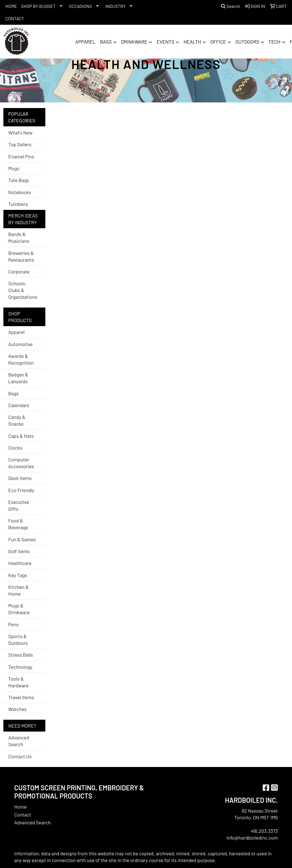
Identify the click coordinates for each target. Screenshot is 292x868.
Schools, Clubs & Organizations (23, 290)
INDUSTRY (115, 6)
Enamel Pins (21, 156)
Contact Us (20, 756)
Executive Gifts (19, 505)
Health (192, 42)
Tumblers (18, 204)
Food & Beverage (18, 524)
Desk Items (20, 478)
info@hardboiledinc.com (252, 838)
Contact (23, 815)
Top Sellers (20, 144)
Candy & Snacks (17, 420)
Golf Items (19, 551)
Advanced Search (19, 741)
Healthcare (20, 563)
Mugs (14, 168)
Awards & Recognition (21, 359)
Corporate (19, 272)
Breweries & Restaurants (21, 256)
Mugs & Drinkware (19, 609)
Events (165, 42)
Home (21, 807)
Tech (275, 42)
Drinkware (134, 42)
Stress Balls (21, 655)
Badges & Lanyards (18, 378)
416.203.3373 (264, 831)
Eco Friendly (21, 490)
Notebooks (20, 192)
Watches (17, 709)
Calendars (19, 405)
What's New (20, 133)
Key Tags (18, 575)
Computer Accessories (21, 463)
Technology (20, 667)
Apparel (85, 42)
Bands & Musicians (19, 237)
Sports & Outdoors (18, 640)
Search (231, 6)
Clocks (15, 448)
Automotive (20, 344)
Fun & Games (22, 539)
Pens (13, 624)
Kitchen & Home (18, 590)
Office (218, 42)
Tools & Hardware (18, 682)
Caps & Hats (21, 436)
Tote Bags (19, 180)
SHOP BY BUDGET (38, 6)
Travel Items (21, 697)
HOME (11, 6)
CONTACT (15, 18)
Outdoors (247, 42)
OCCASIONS (81, 6)
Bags (106, 42)
